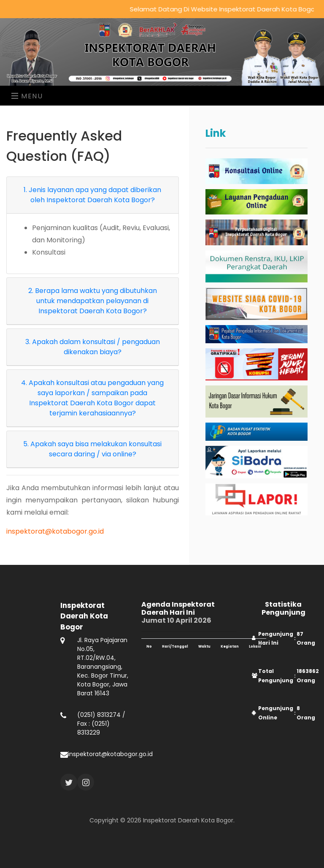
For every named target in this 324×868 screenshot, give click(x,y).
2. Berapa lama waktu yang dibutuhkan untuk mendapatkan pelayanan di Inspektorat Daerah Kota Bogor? (93, 301)
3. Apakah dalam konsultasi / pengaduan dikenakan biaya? (93, 347)
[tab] (93, 195)
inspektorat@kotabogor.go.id (55, 531)
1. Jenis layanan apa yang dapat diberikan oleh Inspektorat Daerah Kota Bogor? (92, 195)
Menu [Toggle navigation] (27, 96)
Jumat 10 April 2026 (189, 624)
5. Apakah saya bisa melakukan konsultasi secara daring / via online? (92, 449)
